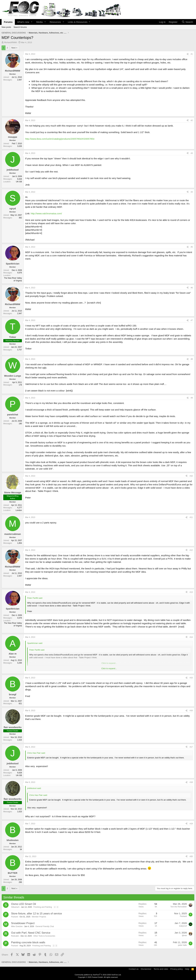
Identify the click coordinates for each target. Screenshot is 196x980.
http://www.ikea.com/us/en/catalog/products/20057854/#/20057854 (60, 139)
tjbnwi (184, 935)
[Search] (187, 22)
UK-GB (19, 182)
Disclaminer (146, 969)
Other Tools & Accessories (44, 936)
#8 (192, 359)
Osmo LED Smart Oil (24, 904)
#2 (192, 120)
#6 (192, 288)
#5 (192, 247)
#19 (191, 824)
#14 (191, 637)
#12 (191, 550)
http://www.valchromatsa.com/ (46, 213)
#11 (191, 517)
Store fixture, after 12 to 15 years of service (36, 914)
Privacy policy (177, 969)
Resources (55, 22)
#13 (191, 592)
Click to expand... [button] (109, 668)
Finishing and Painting (43, 907)
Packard (15, 917)
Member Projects (39, 917)
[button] (32, 22)
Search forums (20, 27)
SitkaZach (15, 907)
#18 (191, 782)
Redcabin (15, 936)
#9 (192, 398)
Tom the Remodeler (179, 907)
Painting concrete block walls (28, 942)
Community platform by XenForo (98, 975)
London (19, 510)
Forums (8, 22)
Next (14, 48)
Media (39, 22)
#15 (191, 678)
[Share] (188, 54)
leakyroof (183, 926)
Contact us (134, 969)
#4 (192, 192)
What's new (23, 22)
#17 (191, 747)
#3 (192, 153)
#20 (191, 856)
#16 (191, 711)
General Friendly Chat (45, 926)
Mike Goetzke (17, 926)
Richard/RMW (11, 42)
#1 (192, 54)
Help (187, 969)
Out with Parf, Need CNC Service (31, 933)
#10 (191, 476)
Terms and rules (161, 969)
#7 (192, 320)
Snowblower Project (23, 923)
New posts (6, 27)
